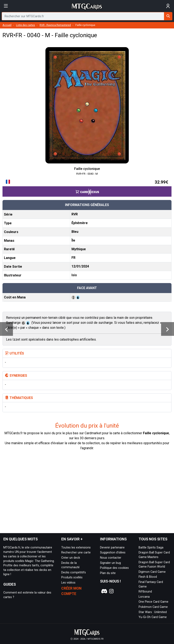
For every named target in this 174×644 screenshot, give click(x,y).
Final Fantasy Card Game (151, 584)
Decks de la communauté (70, 565)
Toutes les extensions (76, 548)
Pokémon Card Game (153, 607)
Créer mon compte (71, 591)
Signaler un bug (110, 563)
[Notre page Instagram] (111, 591)
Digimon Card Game (152, 572)
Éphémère (80, 223)
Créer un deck (71, 558)
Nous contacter (111, 558)
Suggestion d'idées (113, 553)
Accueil (7, 25)
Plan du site (108, 573)
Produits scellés (72, 577)
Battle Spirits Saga (151, 548)
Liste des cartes (26, 25)
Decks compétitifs (74, 572)
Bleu (75, 232)
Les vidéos (68, 583)
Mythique (79, 249)
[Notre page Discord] (104, 591)
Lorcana (144, 597)
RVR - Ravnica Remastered (55, 25)
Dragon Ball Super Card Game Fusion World (154, 565)
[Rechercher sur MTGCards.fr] (168, 16)
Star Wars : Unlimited (153, 612)
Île (73, 240)
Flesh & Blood (148, 577)
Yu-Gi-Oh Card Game (153, 617)
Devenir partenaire (112, 548)
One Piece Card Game (153, 602)
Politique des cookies (114, 568)
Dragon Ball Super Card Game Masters (154, 555)
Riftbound (145, 592)
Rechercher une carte (76, 553)
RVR (75, 214)
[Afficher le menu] (6, 6)
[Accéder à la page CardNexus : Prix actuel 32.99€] (87, 188)
